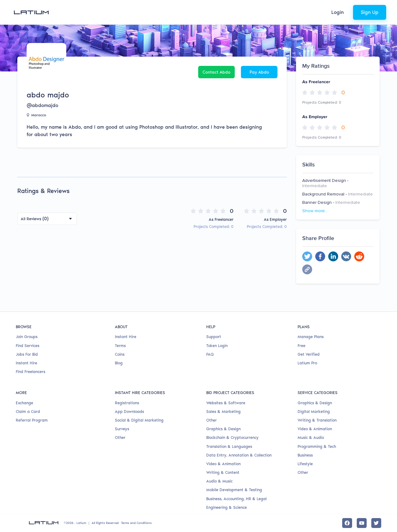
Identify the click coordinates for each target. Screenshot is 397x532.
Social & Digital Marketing (139, 420)
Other (120, 438)
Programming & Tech (317, 446)
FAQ (210, 354)
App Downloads (129, 412)
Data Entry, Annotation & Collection (239, 455)
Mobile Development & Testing (234, 490)
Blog (119, 363)
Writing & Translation (317, 420)
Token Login (217, 346)
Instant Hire (26, 363)
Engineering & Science (227, 507)
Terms (120, 346)
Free (301, 346)
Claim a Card (28, 412)
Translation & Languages (229, 446)
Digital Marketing (314, 412)
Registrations (127, 403)
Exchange (24, 403)
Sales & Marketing (223, 412)
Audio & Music (219, 481)
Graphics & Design (223, 429)
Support (214, 337)
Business (305, 455)
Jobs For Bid (27, 354)
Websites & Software (226, 403)
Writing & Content (223, 472)
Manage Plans (311, 337)
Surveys (122, 429)
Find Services (28, 346)
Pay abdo (259, 72)
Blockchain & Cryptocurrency (232, 438)
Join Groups (27, 337)
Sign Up (370, 12)
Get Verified (309, 354)
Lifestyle (305, 464)
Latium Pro (307, 363)
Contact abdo (216, 72)
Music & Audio (311, 438)
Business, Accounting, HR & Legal (236, 499)
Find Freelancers (31, 372)
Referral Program (32, 420)
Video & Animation (223, 464)
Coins (120, 354)
